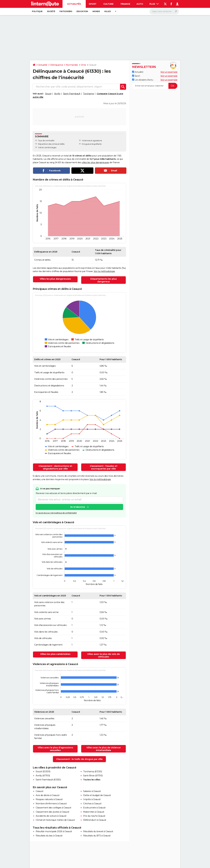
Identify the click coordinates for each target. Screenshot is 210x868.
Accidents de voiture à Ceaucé (51, 816)
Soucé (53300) (43, 771)
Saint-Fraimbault (72, 94)
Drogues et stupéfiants (92, 144)
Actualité (43, 65)
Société (51, 11)
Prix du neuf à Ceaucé (94, 816)
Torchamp (88, 94)
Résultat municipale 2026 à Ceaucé (54, 831)
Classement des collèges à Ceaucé (53, 808)
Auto (140, 4)
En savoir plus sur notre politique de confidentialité (56, 513)
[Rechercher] (164, 11)
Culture (108, 4)
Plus (154, 4)
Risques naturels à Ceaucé (49, 799)
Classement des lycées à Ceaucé (52, 812)
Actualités (74, 4)
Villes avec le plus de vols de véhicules (103, 655)
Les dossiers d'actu (143, 80)
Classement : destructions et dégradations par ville (55, 467)
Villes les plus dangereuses (55, 279)
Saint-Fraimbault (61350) (48, 780)
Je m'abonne (78, 507)
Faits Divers (66, 11)
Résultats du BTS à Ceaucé (97, 836)
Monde (96, 11)
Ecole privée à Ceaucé (94, 808)
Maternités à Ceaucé (94, 812)
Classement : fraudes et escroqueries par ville (104, 467)
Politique (37, 11)
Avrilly (57, 94)
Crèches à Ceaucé (92, 804)
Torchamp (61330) (92, 771)
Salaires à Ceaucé (92, 791)
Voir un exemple (169, 72)
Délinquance (57, 65)
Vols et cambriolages (47, 147)
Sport (93, 4)
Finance (125, 4)
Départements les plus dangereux (104, 280)
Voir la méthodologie (104, 271)
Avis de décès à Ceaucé (48, 795)
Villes (107, 11)
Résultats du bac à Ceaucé (49, 836)
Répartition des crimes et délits (51, 144)
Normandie (72, 65)
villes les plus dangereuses (95, 162)
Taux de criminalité (46, 141)
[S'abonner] (155, 86)
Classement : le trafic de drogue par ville (79, 759)
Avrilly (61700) (43, 776)
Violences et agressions (92, 141)
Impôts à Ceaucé (92, 799)
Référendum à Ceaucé (95, 820)
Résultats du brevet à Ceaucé (98, 831)
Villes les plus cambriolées (55, 654)
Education (82, 11)
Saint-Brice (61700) (93, 776)
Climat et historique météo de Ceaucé (55, 820)
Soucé (48, 94)
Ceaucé (39, 791)
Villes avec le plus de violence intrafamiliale (104, 749)
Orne (83, 65)
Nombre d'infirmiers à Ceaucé (51, 804)
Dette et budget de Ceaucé (97, 795)
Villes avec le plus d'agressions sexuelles (55, 749)
